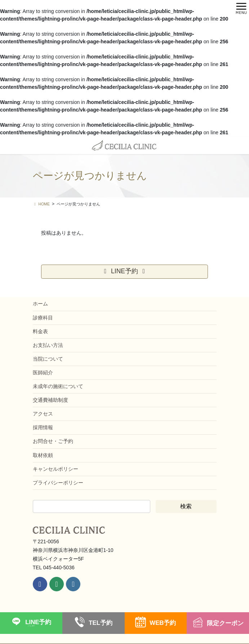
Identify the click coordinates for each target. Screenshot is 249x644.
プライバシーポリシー (58, 483)
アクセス (43, 414)
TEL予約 (101, 623)
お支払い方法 (48, 345)
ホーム (40, 304)
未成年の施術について (58, 386)
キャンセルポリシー (55, 469)
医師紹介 (43, 373)
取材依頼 (43, 455)
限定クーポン (225, 623)
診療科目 (43, 318)
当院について (48, 359)
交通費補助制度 (50, 400)
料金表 (40, 331)
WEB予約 (163, 623)
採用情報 (43, 427)
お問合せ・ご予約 (53, 441)
